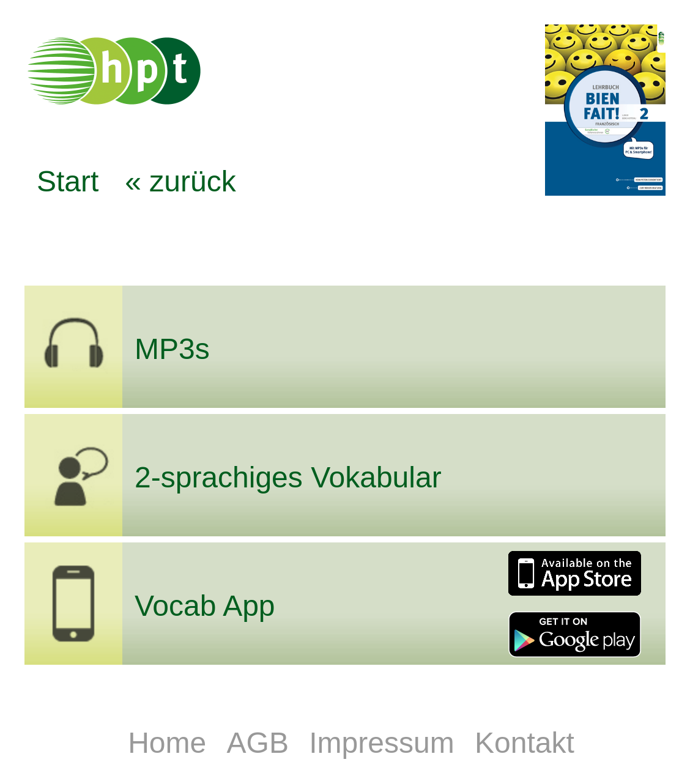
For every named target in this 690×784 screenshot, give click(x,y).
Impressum (386, 743)
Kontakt (525, 743)
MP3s (172, 349)
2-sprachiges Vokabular (288, 477)
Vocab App (205, 606)
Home (171, 743)
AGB (262, 743)
